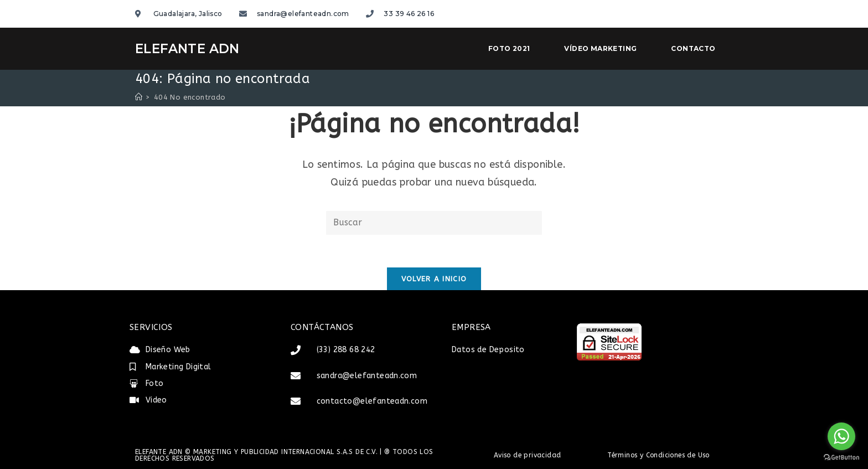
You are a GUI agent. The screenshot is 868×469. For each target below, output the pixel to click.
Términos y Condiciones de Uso (658, 455)
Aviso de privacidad (528, 455)
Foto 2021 (509, 48)
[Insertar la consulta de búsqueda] (434, 223)
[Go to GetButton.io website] (841, 458)
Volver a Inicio (434, 279)
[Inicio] (139, 97)
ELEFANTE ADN (187, 49)
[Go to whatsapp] (841, 436)
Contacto (693, 48)
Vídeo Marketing (600, 48)
